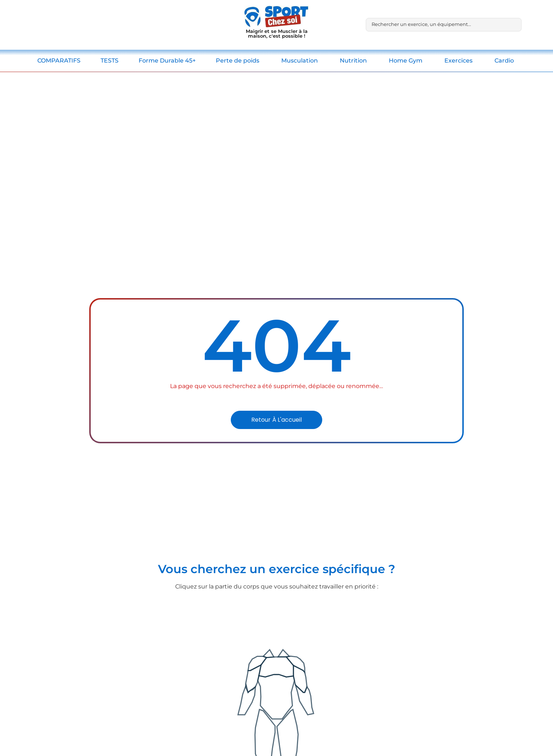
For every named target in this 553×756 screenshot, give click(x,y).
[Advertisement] (276, 127)
